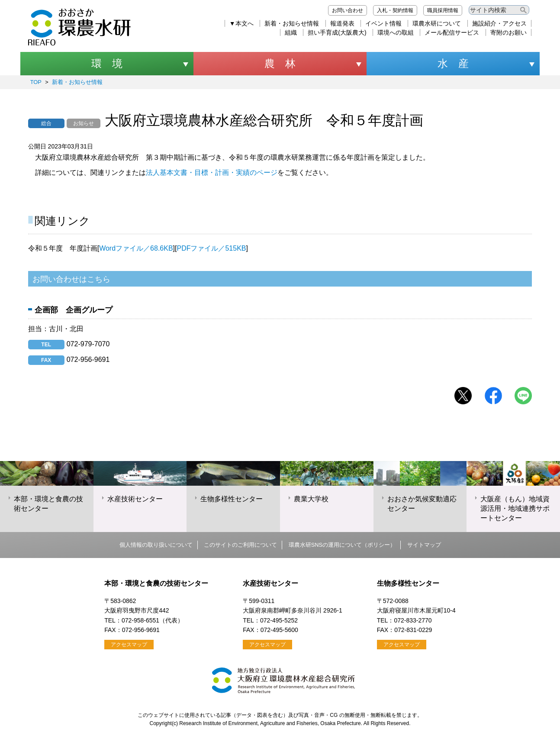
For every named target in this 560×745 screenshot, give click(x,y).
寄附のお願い (509, 32)
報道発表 (342, 23)
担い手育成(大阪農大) (337, 32)
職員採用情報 (443, 10)
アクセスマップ (129, 645)
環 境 (107, 63)
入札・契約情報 (395, 10)
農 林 (280, 63)
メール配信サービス (452, 32)
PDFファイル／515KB (211, 248)
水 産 (453, 63)
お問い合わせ (348, 10)
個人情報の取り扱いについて (156, 545)
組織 (291, 32)
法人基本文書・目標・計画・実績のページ (212, 173)
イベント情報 (383, 23)
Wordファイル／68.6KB (136, 248)
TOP (36, 82)
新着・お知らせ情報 (292, 23)
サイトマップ (424, 545)
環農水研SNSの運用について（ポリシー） (342, 545)
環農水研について (437, 23)
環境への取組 (396, 32)
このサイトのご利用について (240, 545)
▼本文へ (241, 23)
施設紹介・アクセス (499, 23)
